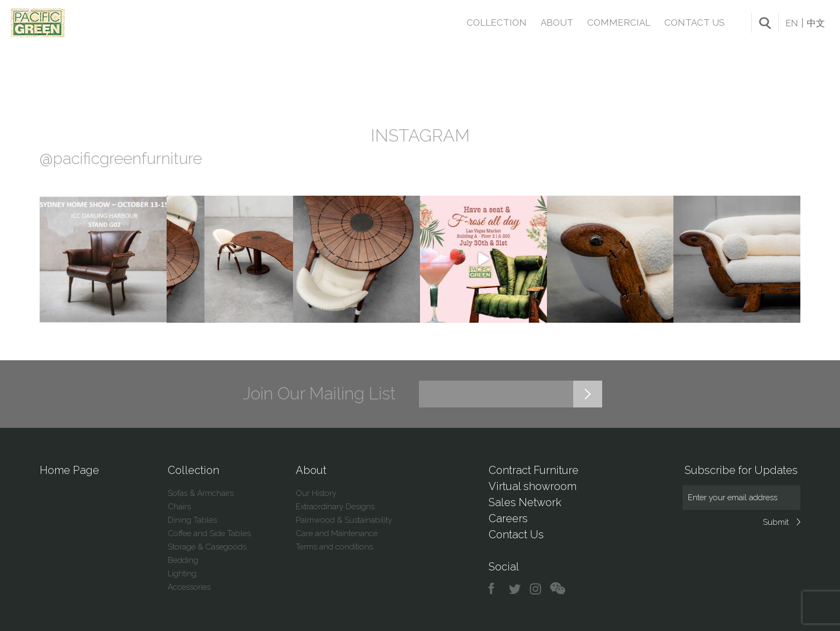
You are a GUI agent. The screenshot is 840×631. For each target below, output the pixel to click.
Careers (508, 518)
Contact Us (695, 23)
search (765, 23)
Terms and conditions (334, 547)
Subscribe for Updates (741, 470)
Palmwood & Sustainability (344, 520)
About (557, 23)
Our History (316, 493)
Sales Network (525, 502)
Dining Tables (192, 520)
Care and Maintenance (337, 533)
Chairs (179, 507)
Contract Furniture (534, 470)
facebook (495, 589)
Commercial (619, 23)
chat (558, 589)
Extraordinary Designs (335, 507)
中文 (816, 23)
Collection (497, 23)
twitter (516, 589)
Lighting (182, 574)
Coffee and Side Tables (209, 533)
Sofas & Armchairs (201, 493)
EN (792, 23)
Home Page (69, 470)
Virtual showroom (532, 486)
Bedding (183, 560)
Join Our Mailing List (319, 394)
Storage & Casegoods (207, 547)
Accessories (189, 587)
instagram (536, 589)
